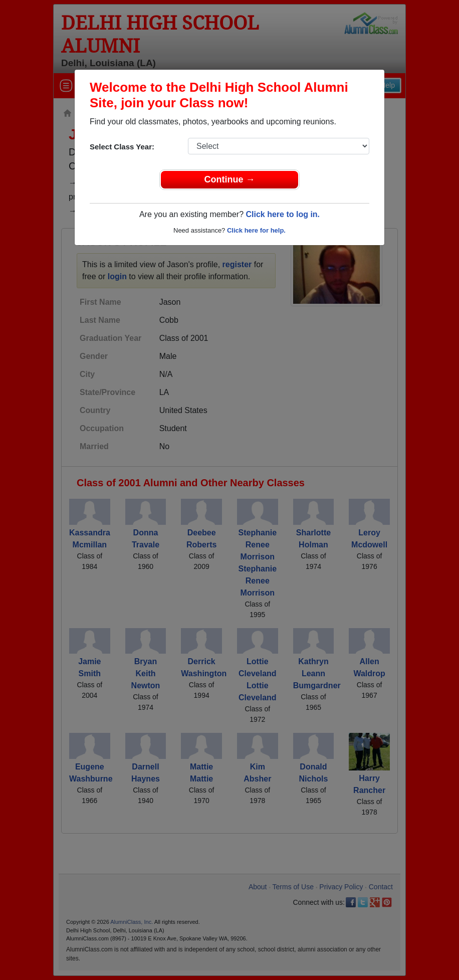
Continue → (230, 179)
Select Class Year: (122, 147)
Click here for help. (256, 230)
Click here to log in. (283, 214)
